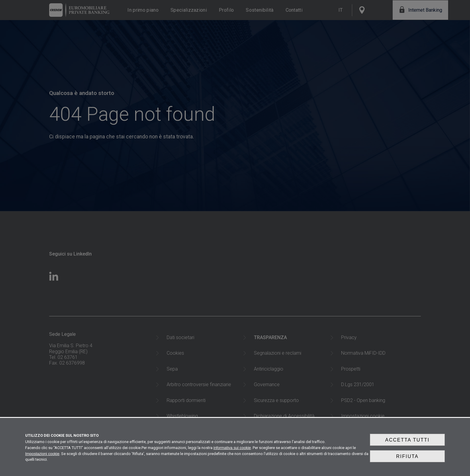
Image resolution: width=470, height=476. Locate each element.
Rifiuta (407, 459)
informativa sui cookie (232, 452)
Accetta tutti (407, 445)
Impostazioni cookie (42, 458)
